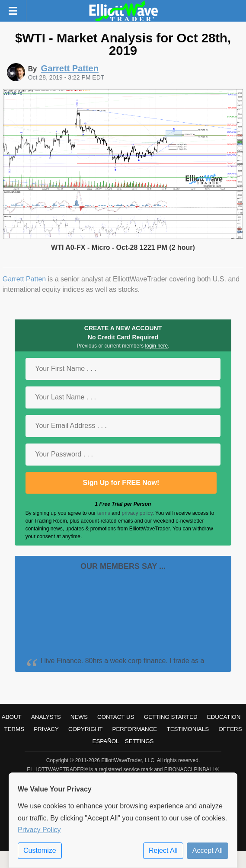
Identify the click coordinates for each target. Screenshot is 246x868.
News (79, 717)
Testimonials (188, 729)
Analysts (46, 717)
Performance (135, 729)
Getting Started (171, 717)
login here (156, 346)
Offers (230, 729)
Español (106, 741)
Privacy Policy (39, 830)
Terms (14, 729)
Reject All (163, 850)
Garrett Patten (24, 279)
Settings (139, 741)
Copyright (85, 729)
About (12, 717)
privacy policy (137, 513)
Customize (40, 850)
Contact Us (116, 717)
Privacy (46, 729)
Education (224, 717)
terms (104, 513)
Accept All (208, 850)
